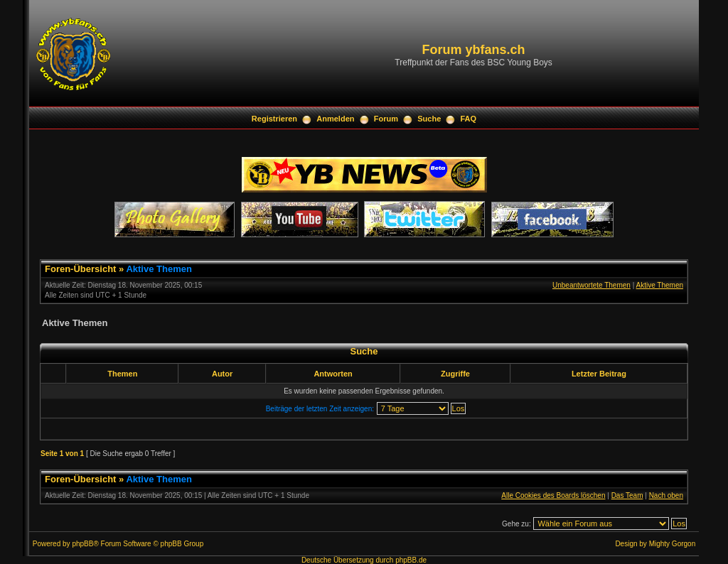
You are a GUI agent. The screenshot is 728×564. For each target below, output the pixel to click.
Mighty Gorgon (673, 544)
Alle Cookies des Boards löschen (553, 495)
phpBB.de (411, 560)
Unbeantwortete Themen (591, 285)
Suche (429, 119)
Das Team (627, 495)
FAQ (469, 119)
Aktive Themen (159, 269)
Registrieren (274, 119)
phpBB (82, 544)
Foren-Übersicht (80, 269)
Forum (386, 119)
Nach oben (666, 495)
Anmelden (335, 119)
